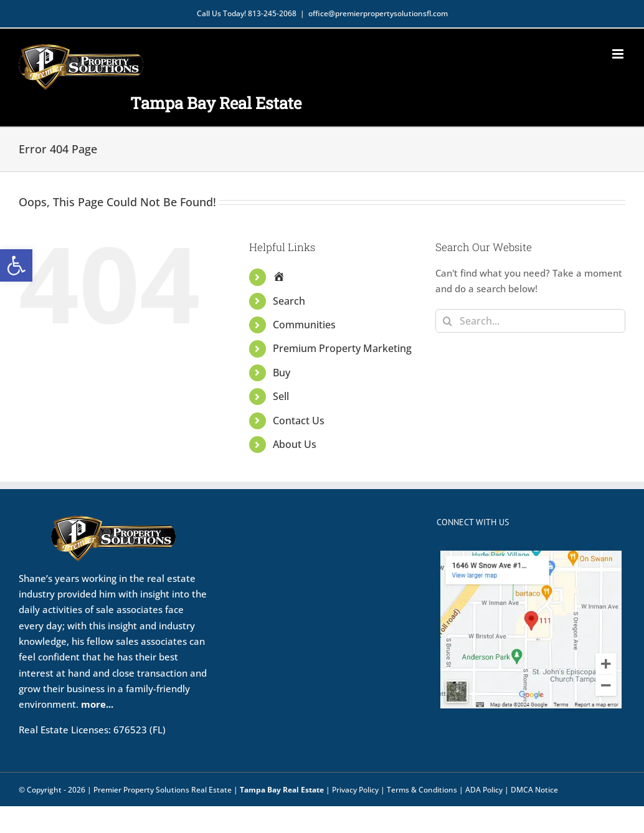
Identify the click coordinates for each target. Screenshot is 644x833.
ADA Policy (484, 790)
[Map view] (531, 554)
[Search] (447, 321)
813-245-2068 (272, 13)
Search (289, 301)
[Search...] (530, 321)
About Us (295, 444)
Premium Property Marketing (342, 348)
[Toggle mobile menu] (619, 54)
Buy (282, 373)
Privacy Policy (355, 790)
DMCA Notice (534, 790)
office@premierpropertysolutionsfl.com (378, 13)
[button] (16, 265)
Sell (281, 396)
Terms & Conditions (422, 790)
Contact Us (299, 421)
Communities (304, 325)
